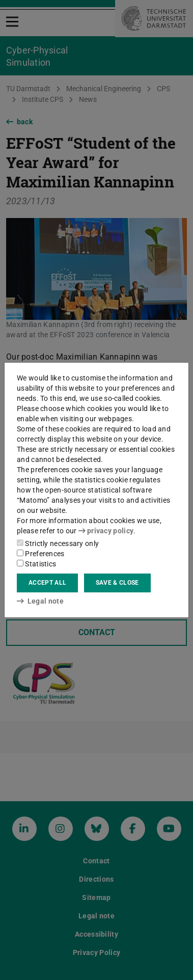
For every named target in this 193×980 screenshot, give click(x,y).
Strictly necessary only (58, 543)
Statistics (36, 564)
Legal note (40, 601)
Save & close (117, 583)
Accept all (47, 583)
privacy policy (106, 531)
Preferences (41, 554)
